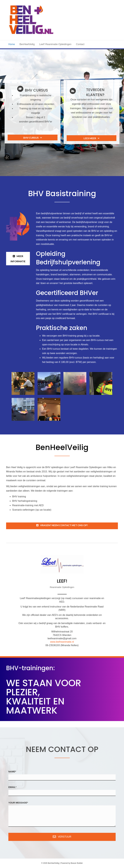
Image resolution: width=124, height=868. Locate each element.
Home (12, 44)
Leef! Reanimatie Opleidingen (55, 44)
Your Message (18, 803)
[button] (33, 138)
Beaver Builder (77, 863)
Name (12, 772)
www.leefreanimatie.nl (62, 642)
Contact (80, 44)
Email (12, 787)
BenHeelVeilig (27, 44)
